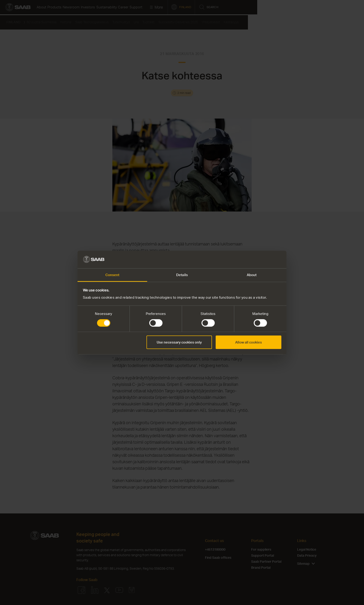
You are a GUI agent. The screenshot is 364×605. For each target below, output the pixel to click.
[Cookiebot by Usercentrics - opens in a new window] (261, 259)
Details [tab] (182, 275)
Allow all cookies (249, 342)
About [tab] (252, 275)
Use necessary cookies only (179, 342)
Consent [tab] (112, 275)
